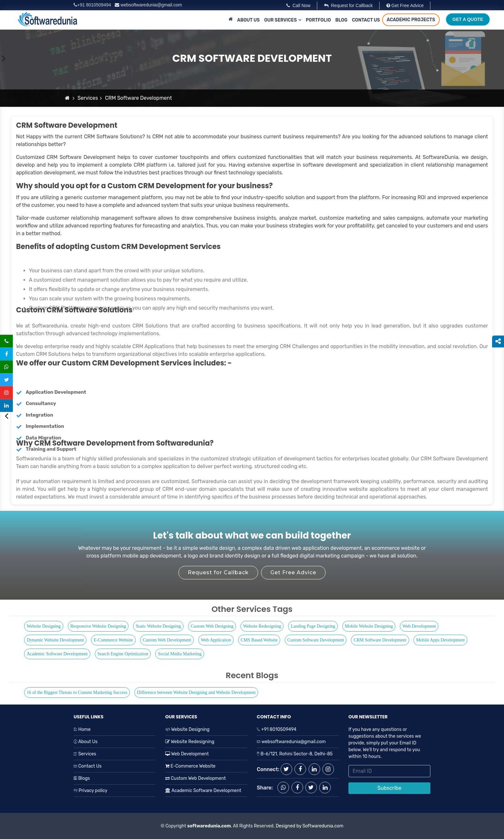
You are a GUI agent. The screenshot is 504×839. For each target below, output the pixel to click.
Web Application (216, 640)
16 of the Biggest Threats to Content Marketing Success (77, 692)
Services (88, 98)
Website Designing (44, 626)
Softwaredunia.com (323, 826)
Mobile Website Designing (369, 626)
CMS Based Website (259, 640)
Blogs (82, 778)
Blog (341, 20)
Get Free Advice (405, 5)
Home (82, 729)
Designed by (288, 826)
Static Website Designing (158, 626)
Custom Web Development (167, 640)
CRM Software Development (380, 640)
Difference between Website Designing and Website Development (196, 692)
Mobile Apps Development (440, 640)
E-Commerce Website (113, 640)
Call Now (298, 5)
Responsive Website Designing (98, 626)
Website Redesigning (262, 626)
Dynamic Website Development (55, 640)
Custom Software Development (316, 640)
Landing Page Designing (313, 626)
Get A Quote (468, 19)
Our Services (280, 20)
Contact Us (366, 20)
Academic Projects (411, 20)
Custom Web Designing (212, 626)
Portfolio (318, 20)
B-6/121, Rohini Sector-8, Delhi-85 (296, 754)
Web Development (419, 626)
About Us (248, 20)
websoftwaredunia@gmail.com (148, 5)
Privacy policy (90, 791)
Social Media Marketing (180, 654)
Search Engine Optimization (123, 654)
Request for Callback (348, 5)
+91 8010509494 (93, 5)
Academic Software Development (57, 654)
